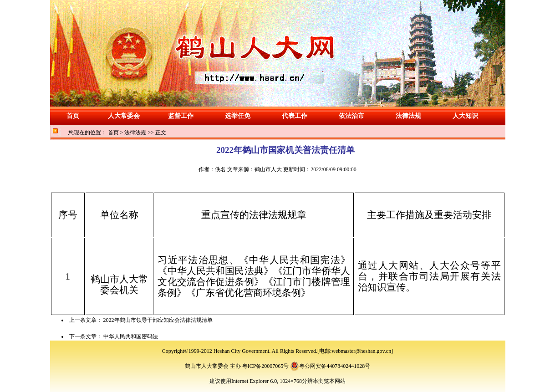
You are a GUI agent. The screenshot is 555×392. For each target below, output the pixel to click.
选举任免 (238, 116)
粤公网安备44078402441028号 (330, 366)
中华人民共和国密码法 (131, 336)
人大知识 (465, 116)
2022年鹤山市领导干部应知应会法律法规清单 (158, 320)
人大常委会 (124, 116)
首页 (73, 116)
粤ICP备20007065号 (265, 366)
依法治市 (351, 116)
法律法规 (408, 116)
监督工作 (181, 116)
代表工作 (295, 116)
